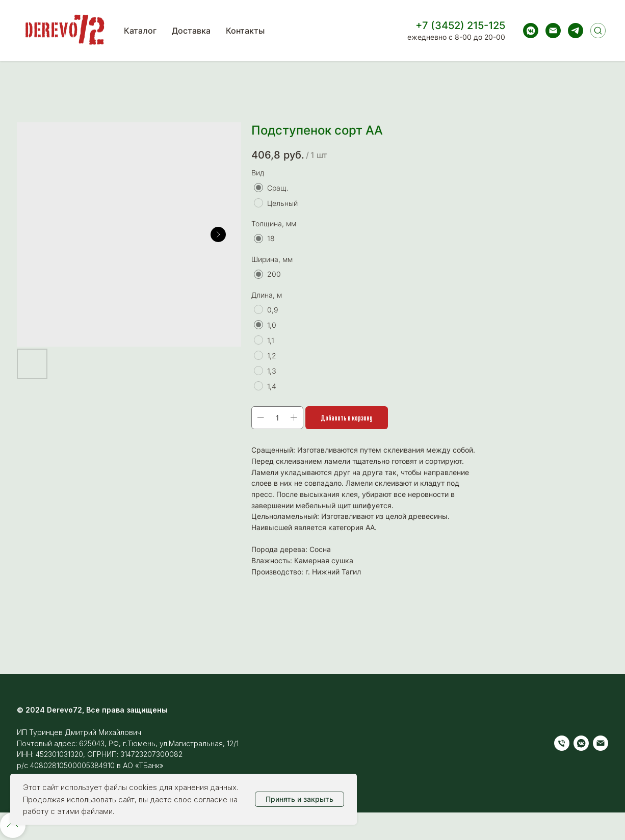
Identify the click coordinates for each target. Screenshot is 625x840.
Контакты (245, 31)
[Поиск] (598, 31)
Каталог (140, 31)
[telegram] (576, 31)
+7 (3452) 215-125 (460, 25)
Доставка (191, 31)
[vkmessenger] (531, 31)
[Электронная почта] (553, 31)
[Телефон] (562, 743)
